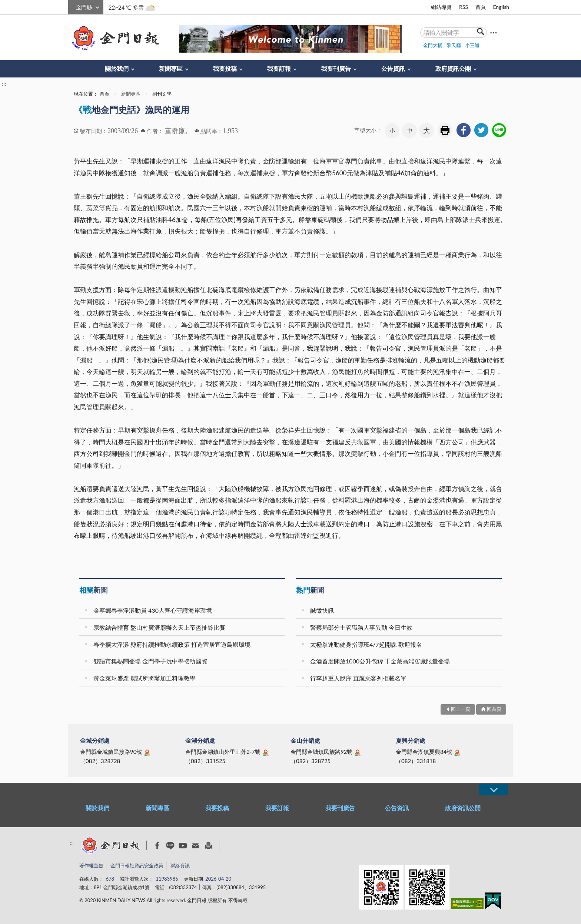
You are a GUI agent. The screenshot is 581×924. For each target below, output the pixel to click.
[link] (464, 130)
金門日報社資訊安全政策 (137, 865)
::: (72, 6)
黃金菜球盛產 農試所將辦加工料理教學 (145, 678)
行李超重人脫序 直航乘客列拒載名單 (358, 678)
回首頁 (494, 709)
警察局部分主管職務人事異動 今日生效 (361, 627)
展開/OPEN (494, 790)
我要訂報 (279, 68)
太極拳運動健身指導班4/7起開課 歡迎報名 (366, 644)
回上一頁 (461, 709)
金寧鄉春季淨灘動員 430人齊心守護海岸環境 (153, 610)
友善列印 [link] (445, 130)
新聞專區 (171, 68)
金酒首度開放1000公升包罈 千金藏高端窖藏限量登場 (380, 661)
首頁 (481, 7)
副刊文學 (162, 94)
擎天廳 (454, 45)
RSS (464, 7)
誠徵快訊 (322, 610)
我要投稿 (225, 68)
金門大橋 (433, 45)
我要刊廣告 (336, 68)
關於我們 (117, 68)
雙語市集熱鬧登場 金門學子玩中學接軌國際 (150, 661)
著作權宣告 (91, 865)
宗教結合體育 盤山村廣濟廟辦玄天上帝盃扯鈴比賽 (159, 627)
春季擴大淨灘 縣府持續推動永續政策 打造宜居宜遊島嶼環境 (172, 644)
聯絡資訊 (180, 865)
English (501, 7)
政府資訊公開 (453, 68)
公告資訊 (393, 68)
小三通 (472, 45)
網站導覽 (441, 7)
